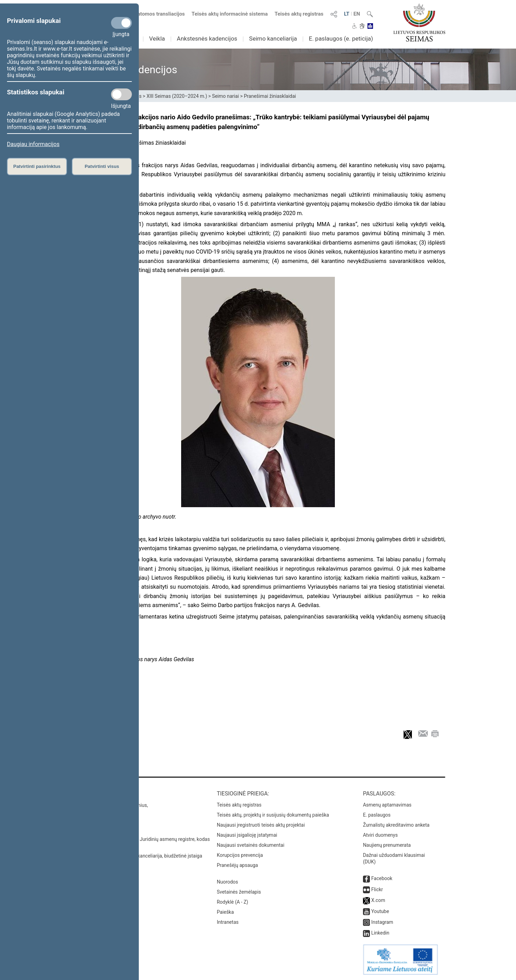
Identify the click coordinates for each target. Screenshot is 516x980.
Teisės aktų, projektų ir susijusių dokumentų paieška (273, 815)
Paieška (225, 912)
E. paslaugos (377, 815)
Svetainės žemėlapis (239, 892)
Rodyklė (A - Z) (233, 902)
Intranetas (228, 922)
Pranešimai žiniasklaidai (270, 96)
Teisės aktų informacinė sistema (230, 14)
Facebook (382, 878)
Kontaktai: (86, 794)
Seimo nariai (225, 96)
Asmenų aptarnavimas (387, 805)
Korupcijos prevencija (240, 855)
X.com (378, 900)
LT (347, 14)
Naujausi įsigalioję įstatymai (247, 835)
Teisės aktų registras (299, 14)
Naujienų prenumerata (387, 845)
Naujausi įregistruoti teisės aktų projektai (261, 825)
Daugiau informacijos (33, 144)
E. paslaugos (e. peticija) (341, 39)
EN (357, 14)
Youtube (380, 911)
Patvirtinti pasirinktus (37, 166)
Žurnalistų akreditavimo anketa (396, 825)
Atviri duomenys (380, 835)
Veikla (157, 39)
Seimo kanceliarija (273, 39)
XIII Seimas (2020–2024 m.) (177, 96)
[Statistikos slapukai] (121, 94)
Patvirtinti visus (102, 166)
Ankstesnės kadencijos (207, 39)
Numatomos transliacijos (151, 14)
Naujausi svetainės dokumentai (251, 845)
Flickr (377, 889)
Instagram (382, 922)
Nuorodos (227, 882)
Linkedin (380, 933)
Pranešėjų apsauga (238, 865)
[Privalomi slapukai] (121, 23)
